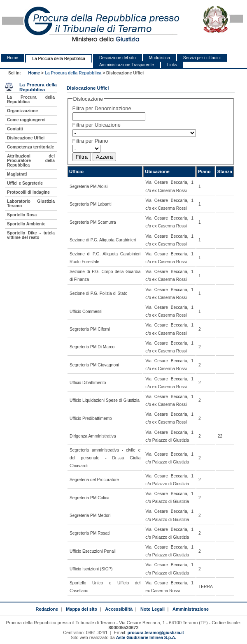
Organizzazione (22, 111)
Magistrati (17, 174)
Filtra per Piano (90, 141)
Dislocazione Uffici (26, 138)
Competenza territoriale (30, 147)
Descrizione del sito (118, 58)
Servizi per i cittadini (202, 58)
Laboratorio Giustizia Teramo (31, 204)
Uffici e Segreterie (25, 183)
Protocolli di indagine (28, 192)
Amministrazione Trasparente (127, 65)
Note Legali (153, 609)
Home (13, 58)
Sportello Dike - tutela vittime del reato (31, 235)
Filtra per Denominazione (102, 108)
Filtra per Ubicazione (97, 125)
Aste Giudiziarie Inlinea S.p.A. (146, 638)
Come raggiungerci (26, 120)
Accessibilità (119, 609)
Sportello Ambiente (26, 224)
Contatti (15, 129)
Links (172, 65)
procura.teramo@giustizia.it (156, 633)
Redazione (47, 609)
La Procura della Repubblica (59, 59)
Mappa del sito (82, 609)
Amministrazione (191, 609)
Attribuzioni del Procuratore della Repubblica (31, 161)
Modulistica (160, 58)
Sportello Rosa (22, 215)
